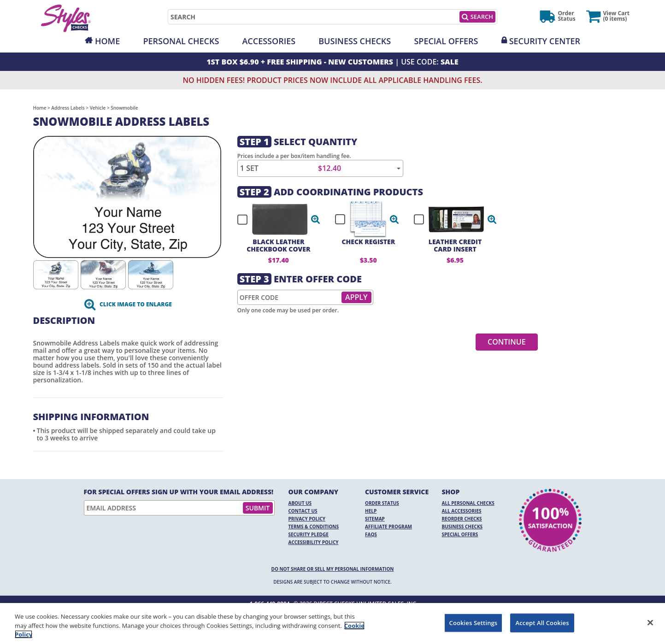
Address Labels (68, 108)
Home (107, 41)
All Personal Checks (468, 503)
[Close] (650, 622)
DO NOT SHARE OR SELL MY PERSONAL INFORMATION (333, 569)
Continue (507, 342)
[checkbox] (275, 219)
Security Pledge (309, 534)
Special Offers (446, 41)
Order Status (382, 503)
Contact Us (303, 511)
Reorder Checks (462, 519)
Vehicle (98, 108)
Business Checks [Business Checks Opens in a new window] (462, 527)
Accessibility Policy (314, 542)
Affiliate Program (388, 527)
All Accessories (462, 511)
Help (371, 511)
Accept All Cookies (542, 622)
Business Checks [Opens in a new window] (355, 41)
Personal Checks (181, 41)
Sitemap (375, 519)
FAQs (371, 534)
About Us (300, 503)
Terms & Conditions (314, 527)
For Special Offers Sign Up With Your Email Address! (179, 492)
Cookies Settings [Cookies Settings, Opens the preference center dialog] (474, 622)
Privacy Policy (307, 519)
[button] (316, 219)
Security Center (545, 41)
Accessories (269, 41)
